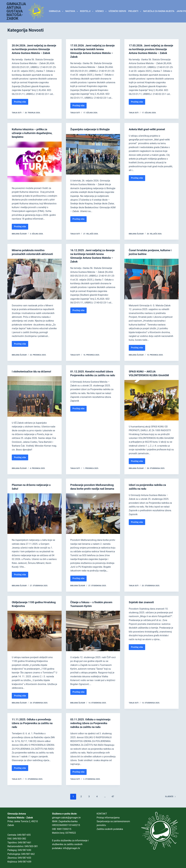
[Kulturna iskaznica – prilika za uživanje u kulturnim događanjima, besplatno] (35, 162)
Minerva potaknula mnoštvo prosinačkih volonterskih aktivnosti (30, 254)
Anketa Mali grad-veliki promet (149, 129)
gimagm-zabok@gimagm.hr (66, 818)
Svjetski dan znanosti (143, 606)
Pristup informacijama (108, 818)
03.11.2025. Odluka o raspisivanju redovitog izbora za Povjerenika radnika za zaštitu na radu (93, 727)
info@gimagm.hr (72, 848)
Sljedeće (170, 800)
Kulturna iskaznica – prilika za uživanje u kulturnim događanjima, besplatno (34, 133)
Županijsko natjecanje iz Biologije (92, 129)
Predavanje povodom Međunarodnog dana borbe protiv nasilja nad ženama (92, 489)
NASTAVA (72, 11)
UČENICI (102, 11)
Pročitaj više (21, 106)
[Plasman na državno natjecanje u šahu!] (35, 514)
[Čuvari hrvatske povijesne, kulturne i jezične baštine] (151, 279)
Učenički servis (117, 11)
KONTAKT (102, 814)
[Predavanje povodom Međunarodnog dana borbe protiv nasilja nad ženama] (93, 517)
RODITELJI (87, 11)
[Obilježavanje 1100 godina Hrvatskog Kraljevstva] (35, 635)
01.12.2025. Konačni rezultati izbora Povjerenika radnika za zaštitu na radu (90, 375)
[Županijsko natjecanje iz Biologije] (93, 154)
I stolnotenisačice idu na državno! (34, 371)
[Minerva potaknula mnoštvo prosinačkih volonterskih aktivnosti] (35, 283)
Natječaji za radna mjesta (159, 11)
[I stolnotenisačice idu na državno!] (35, 396)
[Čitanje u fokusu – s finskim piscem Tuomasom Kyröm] (93, 635)
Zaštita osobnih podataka (110, 829)
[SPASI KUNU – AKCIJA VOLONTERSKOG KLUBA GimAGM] (151, 400)
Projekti (135, 11)
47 (113, 800)
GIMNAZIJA (57, 11)
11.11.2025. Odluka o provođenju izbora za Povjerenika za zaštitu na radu (34, 727)
